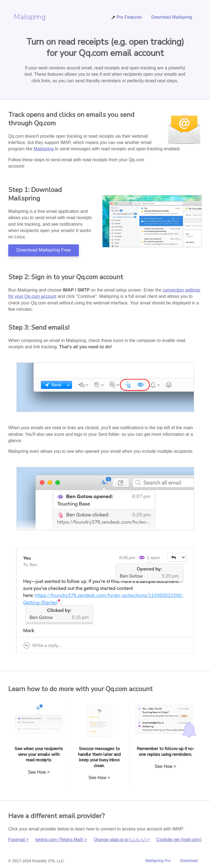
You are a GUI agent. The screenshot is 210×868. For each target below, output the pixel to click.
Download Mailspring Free (44, 250)
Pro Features (126, 17)
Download (189, 861)
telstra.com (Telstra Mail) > (61, 840)
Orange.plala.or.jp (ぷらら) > (122, 840)
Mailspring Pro (158, 861)
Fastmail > (18, 840)
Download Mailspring (172, 17)
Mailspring (30, 17)
